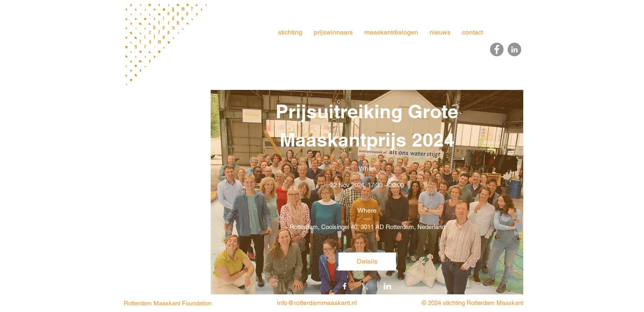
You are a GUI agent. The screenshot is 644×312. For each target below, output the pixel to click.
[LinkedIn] (514, 49)
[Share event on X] (365, 287)
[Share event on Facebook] (345, 287)
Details (367, 261)
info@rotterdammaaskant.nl (317, 303)
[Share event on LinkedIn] (388, 287)
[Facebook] (497, 49)
